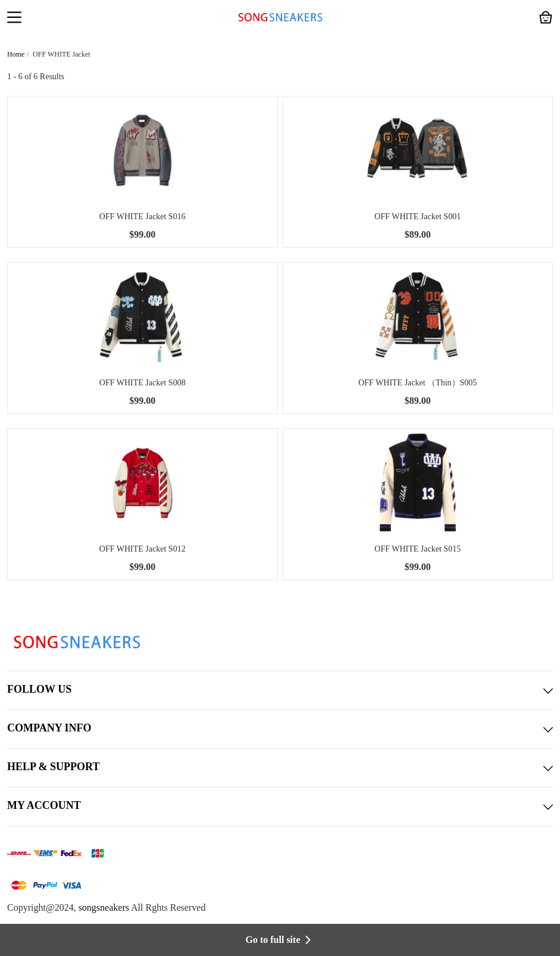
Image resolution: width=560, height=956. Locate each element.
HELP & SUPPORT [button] (280, 768)
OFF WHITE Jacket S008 (143, 383)
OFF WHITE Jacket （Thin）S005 (417, 383)
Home (16, 54)
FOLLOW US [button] (280, 690)
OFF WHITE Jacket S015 (417, 549)
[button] (14, 18)
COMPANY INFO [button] (280, 729)
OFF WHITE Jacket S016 (143, 217)
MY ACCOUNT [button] (280, 806)
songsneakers (104, 907)
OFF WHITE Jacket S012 (143, 549)
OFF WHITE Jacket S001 (417, 217)
